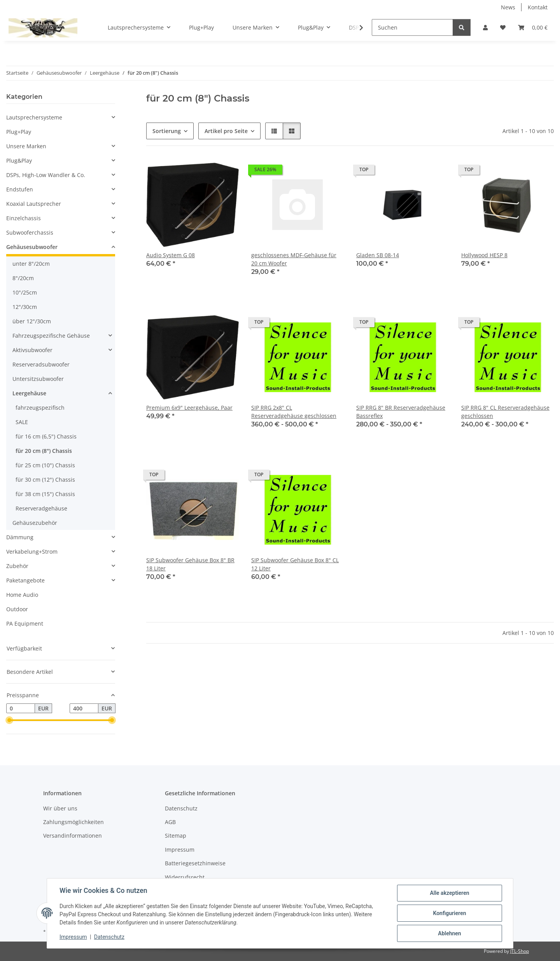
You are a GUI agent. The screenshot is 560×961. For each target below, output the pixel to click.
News (508, 7)
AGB (170, 822)
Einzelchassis (24, 218)
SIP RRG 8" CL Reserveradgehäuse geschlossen (505, 412)
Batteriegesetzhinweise (195, 863)
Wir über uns (60, 808)
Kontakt (538, 7)
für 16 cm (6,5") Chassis (46, 436)
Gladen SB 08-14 (378, 255)
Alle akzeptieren (449, 893)
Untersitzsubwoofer (38, 379)
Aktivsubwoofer (32, 350)
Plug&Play (19, 160)
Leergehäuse (29, 393)
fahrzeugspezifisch (40, 408)
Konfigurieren (449, 913)
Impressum (73, 937)
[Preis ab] (21, 708)
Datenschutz (109, 937)
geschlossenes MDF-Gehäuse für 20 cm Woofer (294, 259)
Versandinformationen (73, 836)
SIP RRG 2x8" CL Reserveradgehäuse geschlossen (294, 412)
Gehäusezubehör (35, 523)
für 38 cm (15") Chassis (45, 494)
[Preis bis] (84, 708)
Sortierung (167, 131)
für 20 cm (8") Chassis (44, 451)
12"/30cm (25, 307)
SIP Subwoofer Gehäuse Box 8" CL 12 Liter (295, 564)
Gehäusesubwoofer (32, 247)
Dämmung (20, 537)
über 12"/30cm (32, 321)
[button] (485, 27)
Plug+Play (19, 132)
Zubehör (17, 566)
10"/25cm (25, 292)
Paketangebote (25, 580)
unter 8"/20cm (31, 264)
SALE (22, 422)
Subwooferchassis (30, 232)
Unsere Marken (26, 146)
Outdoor (17, 609)
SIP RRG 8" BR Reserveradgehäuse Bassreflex (401, 412)
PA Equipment (25, 623)
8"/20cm (23, 278)
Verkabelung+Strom (32, 552)
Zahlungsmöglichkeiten (73, 822)
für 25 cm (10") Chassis (45, 465)
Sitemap (176, 836)
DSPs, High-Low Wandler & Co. (46, 175)
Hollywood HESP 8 (484, 255)
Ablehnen (449, 933)
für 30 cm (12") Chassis (45, 480)
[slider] (9, 721)
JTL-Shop (520, 951)
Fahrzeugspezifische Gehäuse (51, 336)
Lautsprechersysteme (34, 117)
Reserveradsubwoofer (41, 364)
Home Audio (22, 595)
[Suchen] (412, 27)
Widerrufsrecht (185, 877)
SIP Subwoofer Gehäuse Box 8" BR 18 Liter (190, 564)
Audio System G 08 (171, 255)
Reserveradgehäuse (41, 508)
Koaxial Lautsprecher (34, 204)
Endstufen (20, 189)
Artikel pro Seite (226, 131)
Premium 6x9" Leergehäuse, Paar (189, 408)
